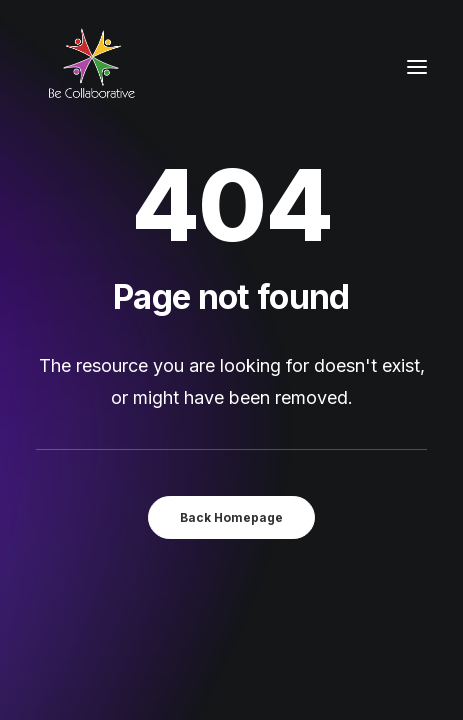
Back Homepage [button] (231, 517)
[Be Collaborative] (91, 67)
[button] (417, 67)
